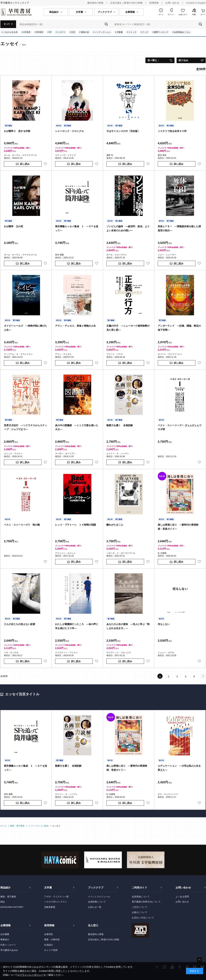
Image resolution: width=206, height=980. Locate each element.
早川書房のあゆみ (9, 950)
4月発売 (27, 32)
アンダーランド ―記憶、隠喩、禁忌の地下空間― (179, 328)
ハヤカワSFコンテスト (56, 902)
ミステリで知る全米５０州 (172, 131)
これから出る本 (10, 32)
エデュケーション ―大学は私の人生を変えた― (179, 768)
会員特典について (97, 902)
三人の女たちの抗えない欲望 (20, 624)
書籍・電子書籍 (8, 897)
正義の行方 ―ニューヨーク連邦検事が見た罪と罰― (128, 328)
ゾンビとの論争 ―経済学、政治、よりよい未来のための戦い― (128, 228)
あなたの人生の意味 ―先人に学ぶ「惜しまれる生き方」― (128, 626)
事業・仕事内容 (52, 940)
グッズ (145, 32)
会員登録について (141, 897)
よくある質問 (182, 897)
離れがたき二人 (115, 525)
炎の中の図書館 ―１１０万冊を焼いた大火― (77, 427)
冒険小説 (85, 32)
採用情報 (154, 3)
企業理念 (49, 934)
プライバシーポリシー (32, 975)
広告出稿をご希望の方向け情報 (126, 3)
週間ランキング (161, 32)
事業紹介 (5, 940)
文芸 (73, 32)
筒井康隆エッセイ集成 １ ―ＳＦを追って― (77, 228)
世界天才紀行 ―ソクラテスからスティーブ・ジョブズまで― (25, 427)
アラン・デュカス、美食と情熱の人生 (75, 326)
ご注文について (140, 907)
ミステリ (61, 32)
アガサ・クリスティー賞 (56, 897)
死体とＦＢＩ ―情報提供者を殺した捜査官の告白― (179, 228)
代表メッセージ (8, 945)
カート (203, 14)
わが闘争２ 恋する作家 (17, 131)
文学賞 (48, 888)
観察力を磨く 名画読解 (120, 425)
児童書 (120, 32)
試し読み (25, 164)
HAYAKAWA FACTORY (12, 907)
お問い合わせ (172, 3)
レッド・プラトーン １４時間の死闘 (75, 525)
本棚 (194, 14)
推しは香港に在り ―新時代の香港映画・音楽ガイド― (178, 527)
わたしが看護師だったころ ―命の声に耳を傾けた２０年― (77, 626)
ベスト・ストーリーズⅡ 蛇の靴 (22, 525)
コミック (132, 32)
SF (50, 32)
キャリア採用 (51, 950)
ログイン (171, 14)
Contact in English (196, 3)
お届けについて (140, 912)
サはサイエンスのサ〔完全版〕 (123, 131)
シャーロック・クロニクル (69, 131)
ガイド (161, 14)
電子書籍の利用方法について (146, 902)
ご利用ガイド (139, 888)
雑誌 (3, 902)
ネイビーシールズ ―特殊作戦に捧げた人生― (25, 328)
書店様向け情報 (95, 3)
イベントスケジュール (99, 897)
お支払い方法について (143, 918)
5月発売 (40, 32)
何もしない (164, 624)
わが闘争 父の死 (14, 226)
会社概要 (5, 934)
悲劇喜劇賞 (50, 907)
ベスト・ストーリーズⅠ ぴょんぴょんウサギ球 (180, 427)
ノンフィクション (103, 32)
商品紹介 (5, 888)
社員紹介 (49, 945)
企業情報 (5, 925)
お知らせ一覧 (95, 907)
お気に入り (183, 14)
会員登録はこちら (182, 32)
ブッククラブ (96, 888)
